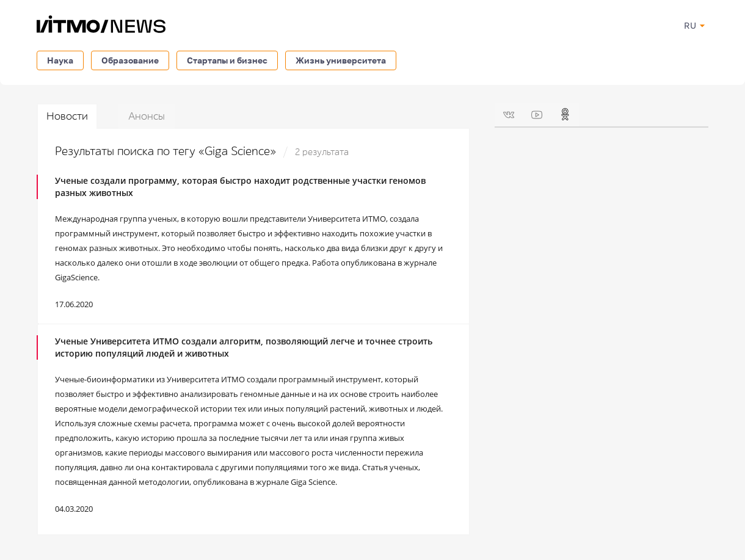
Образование (130, 60)
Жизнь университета (341, 60)
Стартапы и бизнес (227, 60)
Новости (67, 116)
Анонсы (147, 116)
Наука (60, 60)
